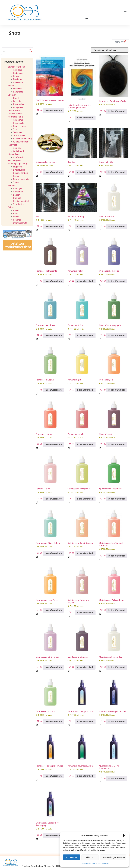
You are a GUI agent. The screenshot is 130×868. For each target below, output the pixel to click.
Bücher (11, 86)
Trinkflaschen (19, 136)
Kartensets (18, 92)
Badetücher (18, 73)
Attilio (16, 210)
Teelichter (18, 132)
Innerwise (18, 89)
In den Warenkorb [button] (53, 111)
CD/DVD (12, 95)
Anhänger (18, 189)
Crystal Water (14, 111)
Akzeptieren (71, 857)
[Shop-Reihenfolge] (110, 50)
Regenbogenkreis (21, 179)
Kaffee (16, 176)
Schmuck (12, 185)
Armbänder (18, 192)
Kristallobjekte (14, 160)
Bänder (16, 195)
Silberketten (19, 204)
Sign (15, 129)
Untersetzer (18, 82)
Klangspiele (18, 123)
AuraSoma (18, 120)
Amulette (17, 148)
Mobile (16, 217)
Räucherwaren (20, 126)
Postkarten (18, 79)
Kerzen (16, 76)
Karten (16, 214)
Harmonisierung (15, 117)
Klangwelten (19, 104)
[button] (125, 835)
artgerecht (18, 167)
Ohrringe (17, 198)
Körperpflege (14, 154)
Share (16, 182)
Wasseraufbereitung (22, 139)
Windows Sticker (21, 142)
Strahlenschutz (20, 223)
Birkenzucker (19, 170)
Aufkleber (18, 70)
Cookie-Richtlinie (85, 863)
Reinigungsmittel (21, 201)
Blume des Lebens (16, 67)
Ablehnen (90, 857)
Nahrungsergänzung (17, 164)
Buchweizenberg (21, 173)
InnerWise (12, 145)
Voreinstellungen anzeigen (113, 857)
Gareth (16, 98)
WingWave (18, 107)
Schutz (11, 207)
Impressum (106, 863)
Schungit (17, 220)
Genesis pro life (15, 114)
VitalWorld (18, 157)
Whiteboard (18, 151)
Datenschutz (96, 863)
